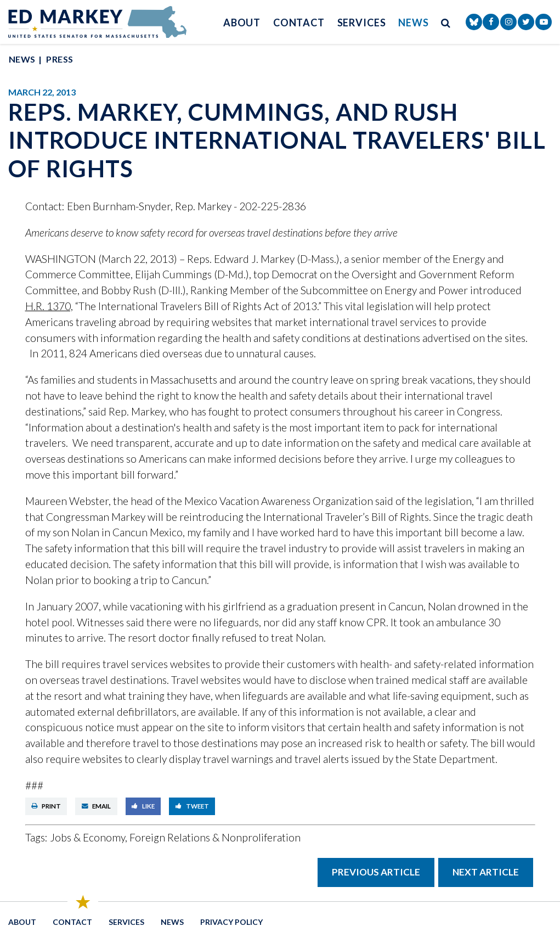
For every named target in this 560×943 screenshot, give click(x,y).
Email (97, 806)
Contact (299, 23)
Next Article (486, 872)
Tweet (192, 806)
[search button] (446, 22)
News (414, 23)
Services (362, 23)
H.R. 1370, (49, 306)
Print (46, 806)
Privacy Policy (231, 922)
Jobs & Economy (87, 837)
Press (60, 59)
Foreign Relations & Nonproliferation (215, 837)
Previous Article (376, 872)
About (242, 23)
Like (143, 806)
